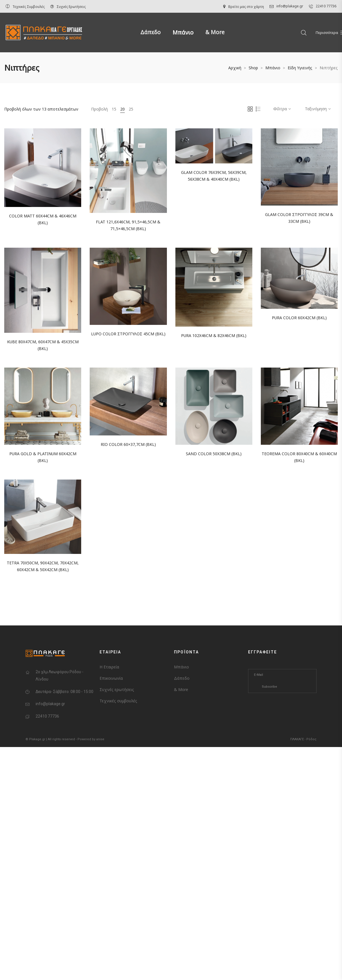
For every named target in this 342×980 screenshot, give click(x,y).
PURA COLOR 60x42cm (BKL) (299, 318)
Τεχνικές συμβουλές (118, 701)
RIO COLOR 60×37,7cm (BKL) (128, 444)
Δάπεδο (150, 32)
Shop (253, 68)
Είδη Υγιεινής (300, 68)
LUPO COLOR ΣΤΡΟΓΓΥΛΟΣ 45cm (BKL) (128, 334)
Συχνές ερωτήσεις (117, 689)
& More (215, 32)
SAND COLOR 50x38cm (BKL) (214, 454)
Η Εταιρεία (109, 667)
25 (131, 109)
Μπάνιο (183, 32)
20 (122, 109)
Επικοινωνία (111, 678)
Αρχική (235, 68)
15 (114, 109)
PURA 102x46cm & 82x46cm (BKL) (214, 335)
